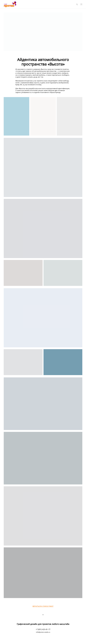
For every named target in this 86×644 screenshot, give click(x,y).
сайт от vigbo (43, 640)
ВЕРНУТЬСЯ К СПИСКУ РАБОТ (43, 606)
